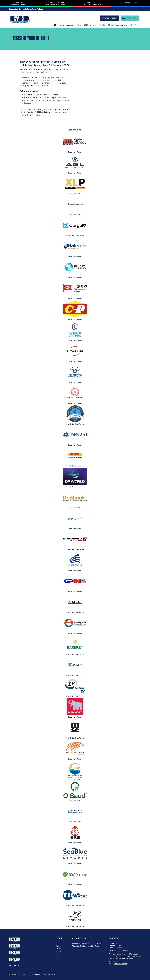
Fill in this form (44, 112)
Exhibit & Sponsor (67, 25)
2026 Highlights (90, 25)
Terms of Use (14, 975)
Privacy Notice (27, 975)
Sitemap (51, 975)
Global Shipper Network (117, 25)
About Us (134, 25)
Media (102, 25)
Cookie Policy (41, 975)
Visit (79, 25)
